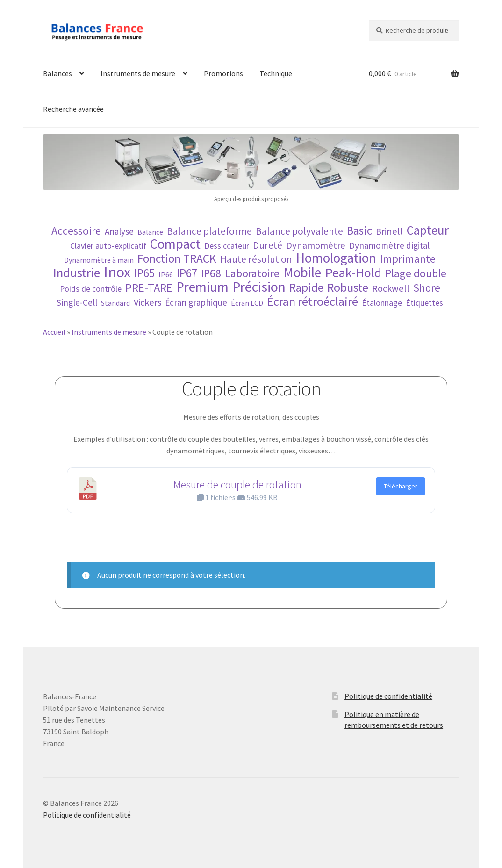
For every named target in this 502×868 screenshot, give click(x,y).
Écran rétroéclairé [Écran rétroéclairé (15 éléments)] (312, 301)
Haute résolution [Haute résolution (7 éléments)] (256, 259)
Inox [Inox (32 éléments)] (117, 272)
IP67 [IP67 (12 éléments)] (187, 273)
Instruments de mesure (138, 73)
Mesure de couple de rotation (237, 484)
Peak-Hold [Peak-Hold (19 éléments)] (353, 273)
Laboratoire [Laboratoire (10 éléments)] (252, 273)
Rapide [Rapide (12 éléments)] (306, 288)
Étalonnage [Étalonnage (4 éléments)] (382, 303)
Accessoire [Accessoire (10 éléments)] (76, 231)
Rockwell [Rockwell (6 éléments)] (391, 289)
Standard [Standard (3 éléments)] (115, 303)
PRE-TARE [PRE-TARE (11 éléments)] (149, 288)
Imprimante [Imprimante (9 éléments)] (408, 259)
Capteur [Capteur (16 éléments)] (428, 230)
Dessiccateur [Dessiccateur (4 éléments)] (227, 246)
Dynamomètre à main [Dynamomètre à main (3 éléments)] (99, 260)
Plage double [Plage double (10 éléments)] (416, 273)
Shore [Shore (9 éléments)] (427, 288)
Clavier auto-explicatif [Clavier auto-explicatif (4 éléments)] (108, 246)
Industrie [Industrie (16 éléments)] (77, 273)
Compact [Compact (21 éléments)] (175, 244)
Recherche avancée (73, 109)
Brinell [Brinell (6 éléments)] (389, 232)
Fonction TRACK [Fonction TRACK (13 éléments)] (177, 259)
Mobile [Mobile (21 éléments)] (302, 273)
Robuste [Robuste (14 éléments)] (348, 287)
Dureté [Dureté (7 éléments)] (268, 245)
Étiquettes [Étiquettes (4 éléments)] (424, 303)
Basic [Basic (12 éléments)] (359, 231)
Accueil (54, 332)
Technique (276, 73)
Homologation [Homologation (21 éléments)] (336, 258)
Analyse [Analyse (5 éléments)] (119, 231)
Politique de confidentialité (388, 696)
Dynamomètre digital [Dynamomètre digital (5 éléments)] (389, 245)
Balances (57, 73)
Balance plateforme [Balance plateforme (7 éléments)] (209, 231)
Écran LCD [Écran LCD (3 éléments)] (247, 303)
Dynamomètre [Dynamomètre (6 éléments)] (316, 246)
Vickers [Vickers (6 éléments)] (147, 303)
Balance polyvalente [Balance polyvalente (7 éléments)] (299, 231)
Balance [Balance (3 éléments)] (150, 232)
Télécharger (401, 486)
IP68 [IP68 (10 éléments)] (211, 273)
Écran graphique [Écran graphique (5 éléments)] (196, 302)
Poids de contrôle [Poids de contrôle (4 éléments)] (91, 289)
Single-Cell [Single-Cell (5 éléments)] (77, 302)
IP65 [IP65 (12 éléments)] (144, 273)
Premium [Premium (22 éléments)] (202, 287)
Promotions (223, 73)
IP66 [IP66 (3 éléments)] (166, 274)
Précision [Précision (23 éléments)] (259, 287)
